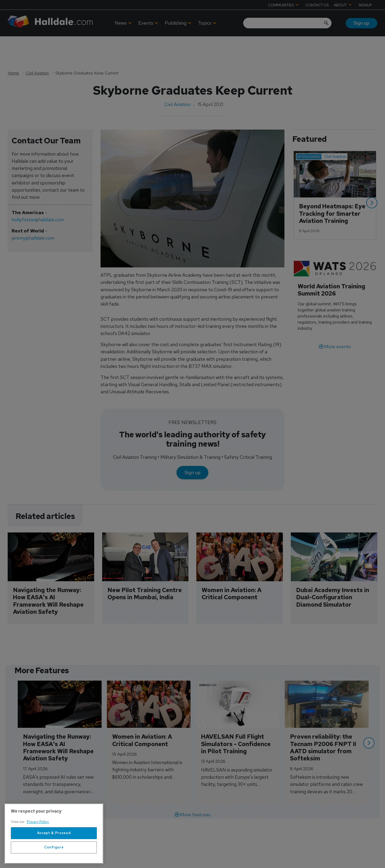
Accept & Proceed (54, 845)
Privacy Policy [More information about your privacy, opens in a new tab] (38, 834)
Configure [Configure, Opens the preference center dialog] (54, 859)
